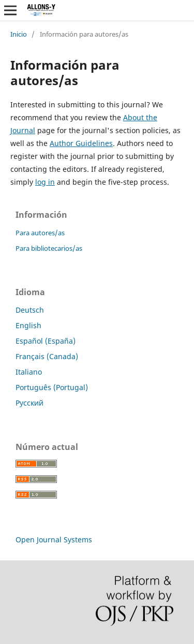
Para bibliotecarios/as (49, 248)
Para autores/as (40, 233)
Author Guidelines (81, 143)
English (28, 325)
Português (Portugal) (52, 387)
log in (45, 182)
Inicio (19, 34)
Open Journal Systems (54, 540)
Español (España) (46, 341)
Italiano (29, 372)
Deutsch (30, 310)
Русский (29, 403)
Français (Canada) (47, 356)
